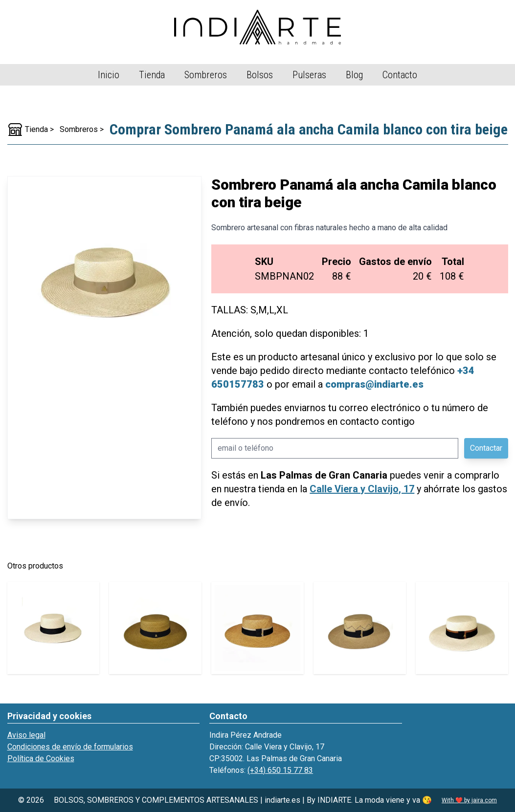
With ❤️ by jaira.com (469, 800)
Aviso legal (26, 735)
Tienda (152, 75)
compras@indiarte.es (374, 384)
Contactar (486, 448)
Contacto (400, 75)
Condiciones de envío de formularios (70, 747)
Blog (354, 75)
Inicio (109, 75)
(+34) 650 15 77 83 (280, 770)
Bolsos (260, 75)
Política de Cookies (41, 758)
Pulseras (309, 75)
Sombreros (206, 75)
